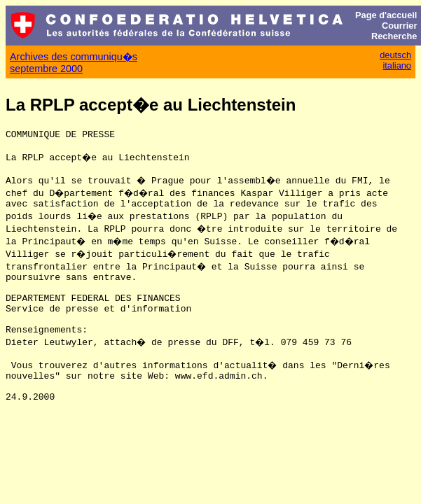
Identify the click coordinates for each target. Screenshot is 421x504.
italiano (397, 65)
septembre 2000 (46, 69)
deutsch (395, 55)
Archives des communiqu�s (74, 57)
